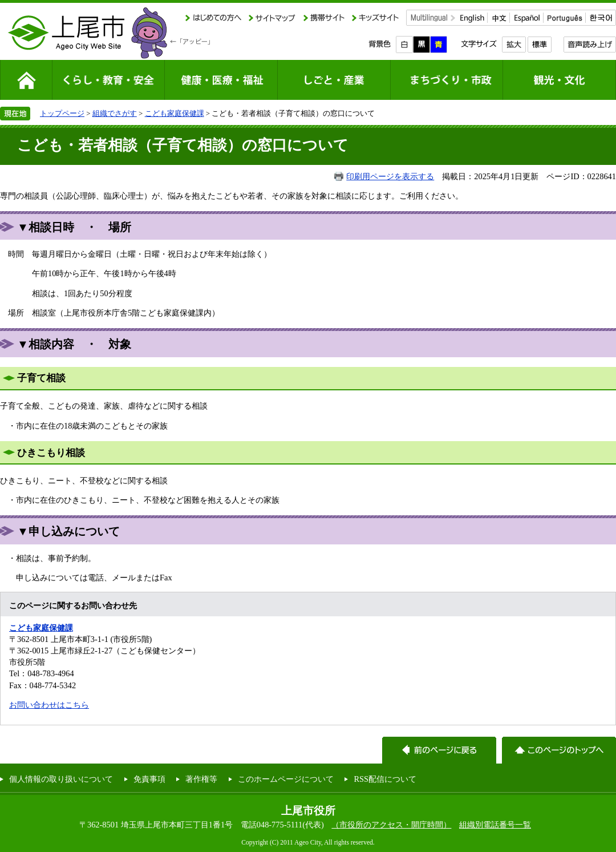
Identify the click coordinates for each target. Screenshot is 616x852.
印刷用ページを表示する (390, 176)
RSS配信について (385, 779)
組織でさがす (115, 113)
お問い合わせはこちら (49, 705)
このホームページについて (286, 779)
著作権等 (201, 779)
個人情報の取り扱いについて (61, 779)
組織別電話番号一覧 (495, 825)
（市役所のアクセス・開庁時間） (391, 825)
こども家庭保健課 (175, 113)
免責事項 (149, 779)
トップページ (62, 113)
